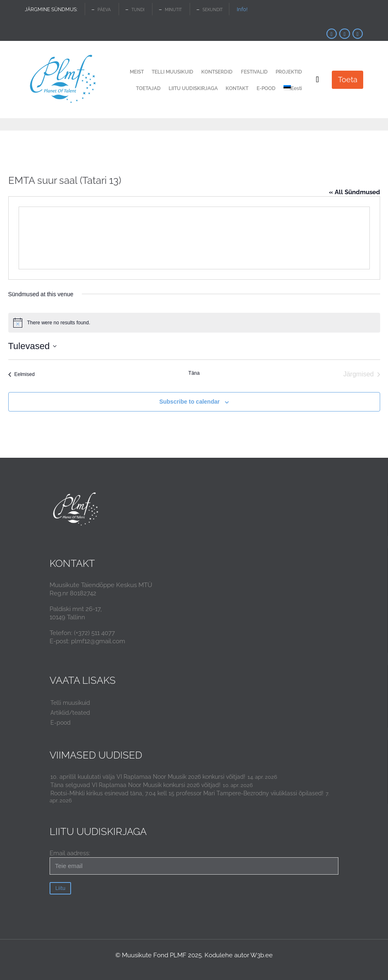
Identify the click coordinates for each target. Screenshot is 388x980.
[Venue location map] (194, 238)
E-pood (61, 723)
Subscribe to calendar (189, 402)
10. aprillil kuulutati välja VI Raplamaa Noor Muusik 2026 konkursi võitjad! (148, 777)
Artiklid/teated (70, 713)
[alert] (194, 323)
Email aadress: (194, 862)
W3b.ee (262, 955)
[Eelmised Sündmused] (21, 374)
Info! (242, 9)
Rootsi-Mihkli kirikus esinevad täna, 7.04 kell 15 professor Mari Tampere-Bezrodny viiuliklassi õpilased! (187, 793)
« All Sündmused (355, 192)
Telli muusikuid (70, 703)
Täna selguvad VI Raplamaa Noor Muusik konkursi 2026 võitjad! (136, 785)
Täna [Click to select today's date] (194, 373)
